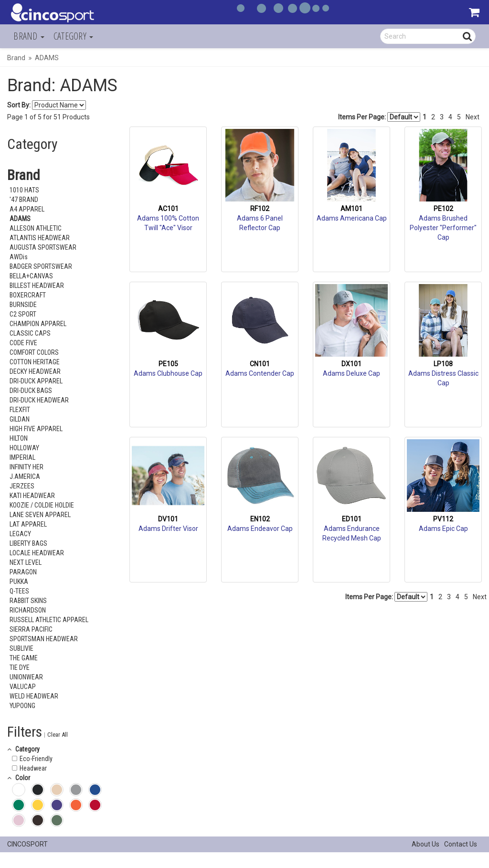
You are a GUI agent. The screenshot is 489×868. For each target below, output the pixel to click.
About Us (425, 844)
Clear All (58, 735)
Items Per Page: (379, 117)
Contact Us (461, 844)
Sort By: (19, 105)
